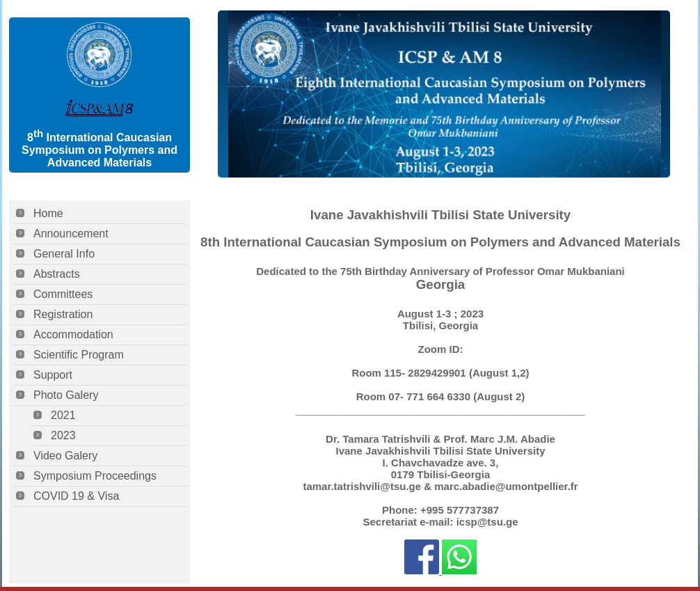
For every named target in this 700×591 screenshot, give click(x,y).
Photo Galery (66, 395)
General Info (64, 254)
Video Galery (65, 456)
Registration (63, 314)
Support (53, 375)
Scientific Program (79, 355)
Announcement (71, 234)
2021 (63, 415)
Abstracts (57, 274)
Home (48, 213)
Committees (63, 294)
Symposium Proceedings (95, 476)
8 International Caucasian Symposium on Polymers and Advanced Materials (100, 150)
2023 (63, 435)
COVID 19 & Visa (76, 496)
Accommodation (73, 334)
